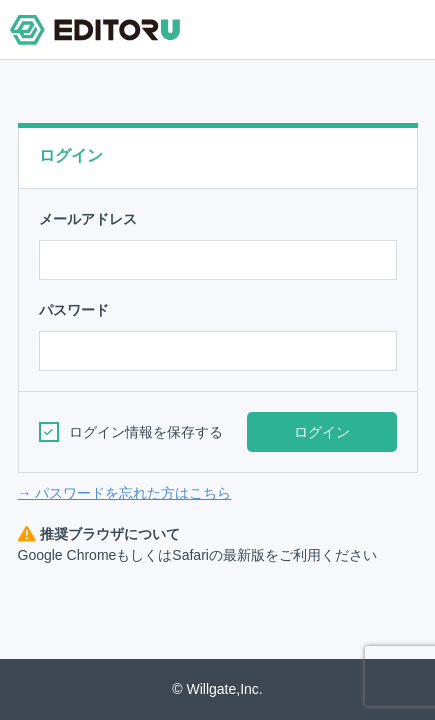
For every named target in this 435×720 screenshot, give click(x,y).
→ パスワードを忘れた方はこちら (125, 493)
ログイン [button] (322, 432)
